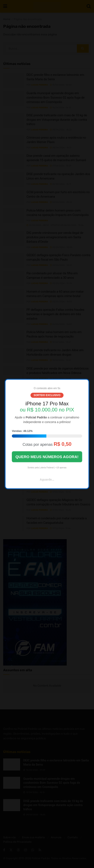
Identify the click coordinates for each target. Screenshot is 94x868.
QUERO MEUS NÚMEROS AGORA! (47, 457)
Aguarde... (47, 480)
